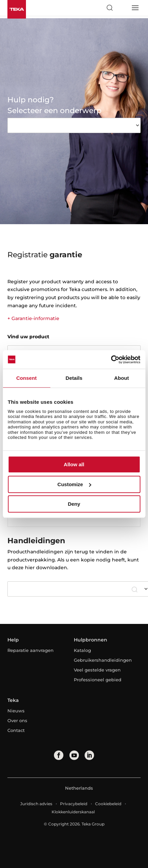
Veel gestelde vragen (97, 670)
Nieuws (16, 711)
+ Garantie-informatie (33, 318)
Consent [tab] (26, 378)
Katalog (82, 650)
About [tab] (122, 378)
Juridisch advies (36, 804)
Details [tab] (74, 378)
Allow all (74, 464)
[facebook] (59, 755)
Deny (74, 504)
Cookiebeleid (108, 804)
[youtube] (74, 755)
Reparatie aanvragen (31, 650)
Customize (74, 484)
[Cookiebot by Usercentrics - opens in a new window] (111, 360)
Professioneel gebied (98, 680)
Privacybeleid (74, 804)
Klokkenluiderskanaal (73, 812)
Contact (16, 730)
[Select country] (122, 8)
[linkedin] (89, 755)
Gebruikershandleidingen (103, 660)
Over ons (17, 720)
